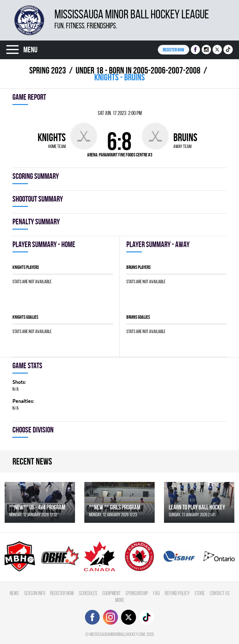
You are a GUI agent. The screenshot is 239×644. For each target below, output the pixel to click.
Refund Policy (177, 593)
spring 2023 (48, 70)
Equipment (111, 593)
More (120, 600)
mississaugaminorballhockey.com (117, 634)
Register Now (62, 593)
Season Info (35, 593)
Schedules (88, 593)
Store (200, 593)
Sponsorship (137, 593)
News (14, 593)
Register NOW (173, 50)
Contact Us (220, 593)
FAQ (156, 593)
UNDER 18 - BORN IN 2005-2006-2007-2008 (138, 70)
